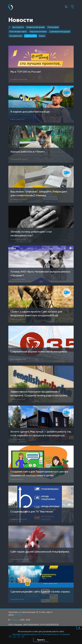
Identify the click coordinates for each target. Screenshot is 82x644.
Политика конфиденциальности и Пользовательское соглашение (41, 634)
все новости (18, 27)
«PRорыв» (15, 620)
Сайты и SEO (30, 36)
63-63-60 (18, 615)
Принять (41, 640)
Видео (42, 36)
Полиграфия (53, 27)
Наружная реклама (38, 32)
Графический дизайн (36, 27)
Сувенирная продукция (60, 32)
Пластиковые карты (18, 32)
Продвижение (16, 36)
